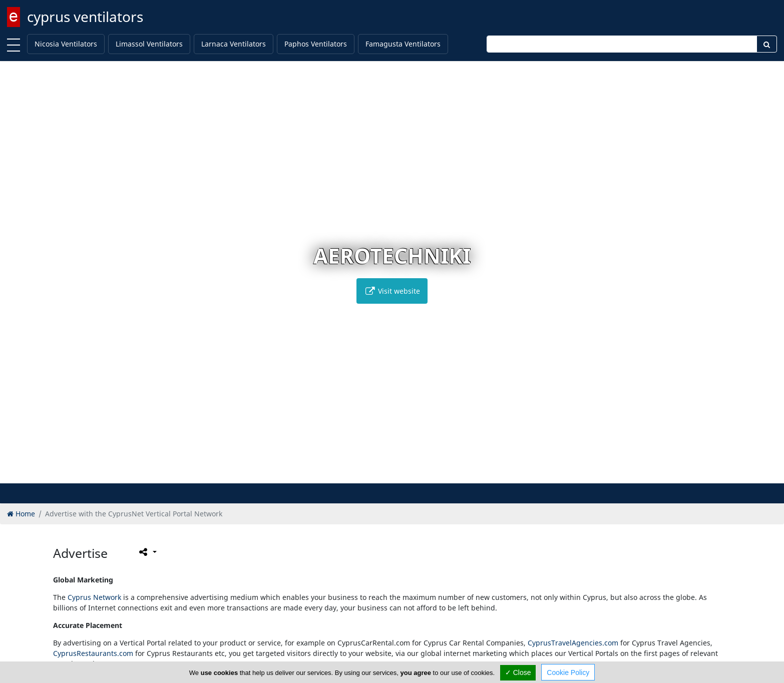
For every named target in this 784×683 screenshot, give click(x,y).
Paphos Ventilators (316, 44)
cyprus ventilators (85, 17)
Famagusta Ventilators (403, 44)
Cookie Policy (568, 672)
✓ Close (518, 672)
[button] (387, 474)
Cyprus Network (94, 597)
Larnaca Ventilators (234, 44)
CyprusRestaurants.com (93, 653)
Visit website (392, 291)
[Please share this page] (147, 552)
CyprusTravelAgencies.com (573, 643)
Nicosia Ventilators (66, 44)
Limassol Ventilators (149, 44)
